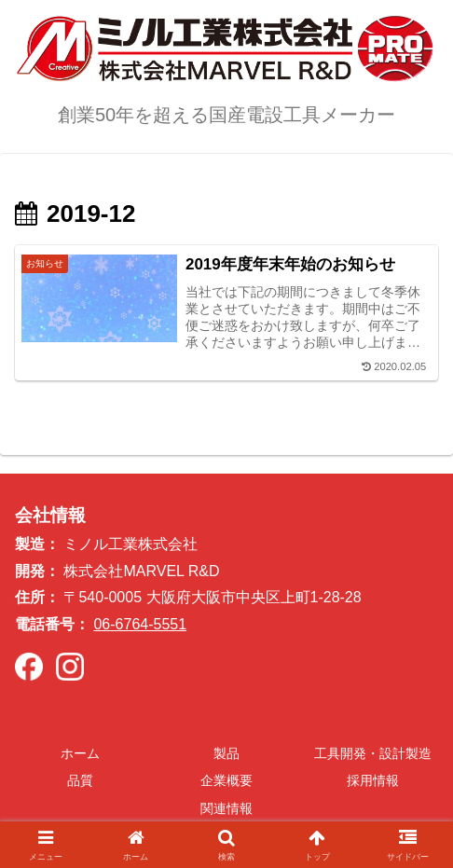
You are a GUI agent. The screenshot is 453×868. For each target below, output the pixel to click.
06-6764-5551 (140, 624)
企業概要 (226, 780)
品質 (80, 780)
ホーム (80, 753)
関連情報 (226, 808)
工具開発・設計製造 (373, 753)
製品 (226, 753)
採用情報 (373, 780)
